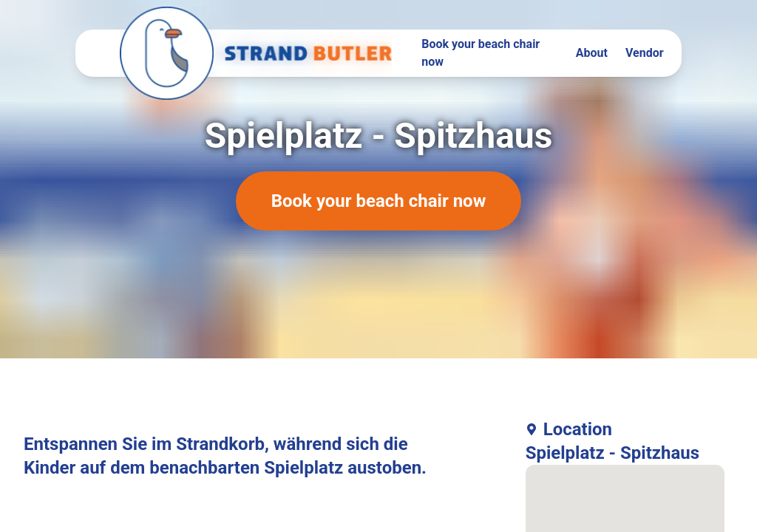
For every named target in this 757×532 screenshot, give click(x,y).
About (592, 53)
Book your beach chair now (481, 53)
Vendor (645, 53)
